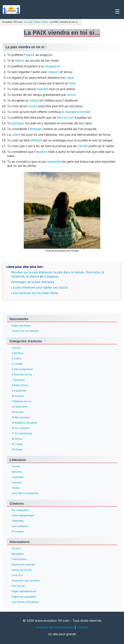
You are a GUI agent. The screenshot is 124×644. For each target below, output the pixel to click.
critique (34, 100)
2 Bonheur (18, 353)
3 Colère (17, 358)
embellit (43, 89)
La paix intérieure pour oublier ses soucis (39, 288)
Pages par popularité (24, 597)
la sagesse (51, 276)
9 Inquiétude (19, 391)
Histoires (17, 472)
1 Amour (16, 348)
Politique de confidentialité (55, 627)
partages (18, 123)
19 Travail (17, 444)
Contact (16, 548)
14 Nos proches (21, 417)
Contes (16, 466)
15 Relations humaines (25, 423)
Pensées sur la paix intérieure (32, 272)
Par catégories (20, 510)
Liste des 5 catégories (25, 493)
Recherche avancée (23, 564)
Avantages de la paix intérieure (33, 282)
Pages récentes (21, 325)
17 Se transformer (22, 433)
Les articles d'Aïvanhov (25, 602)
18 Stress (17, 439)
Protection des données (26, 581)
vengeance (52, 66)
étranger (36, 129)
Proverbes (18, 531)
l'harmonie (93, 272)
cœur (70, 78)
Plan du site (18, 586)
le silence (33, 276)
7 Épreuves (18, 380)
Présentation (19, 559)
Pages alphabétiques (24, 591)
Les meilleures (20, 526)
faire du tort (65, 118)
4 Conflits (17, 364)
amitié (83, 146)
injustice (42, 152)
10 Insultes (18, 396)
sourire (33, 106)
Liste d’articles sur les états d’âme (35, 293)
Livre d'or (17, 575)
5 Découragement (22, 369)
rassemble (54, 162)
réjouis (20, 61)
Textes (16, 488)
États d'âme (41, 22)
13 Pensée (18, 412)
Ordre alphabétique (23, 515)
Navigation (18, 554)
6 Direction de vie (22, 375)
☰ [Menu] (117, 12)
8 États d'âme (20, 385)
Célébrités (18, 521)
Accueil (29, 22)
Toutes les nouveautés (25, 331)
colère (16, 135)
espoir (30, 55)
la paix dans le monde (69, 272)
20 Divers (17, 449)
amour (71, 95)
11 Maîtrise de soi (21, 401)
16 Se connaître (21, 428)
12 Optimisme (20, 407)
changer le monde (77, 112)
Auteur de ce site (22, 570)
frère (72, 83)
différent (36, 140)
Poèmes (17, 482)
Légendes (18, 477)
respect (54, 72)
